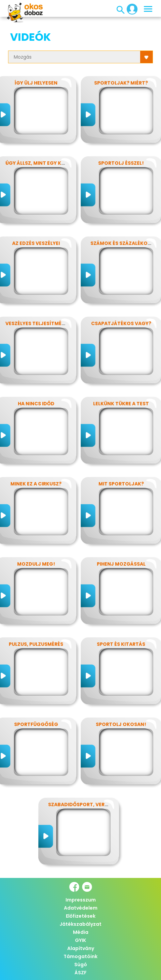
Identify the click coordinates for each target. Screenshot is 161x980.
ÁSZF (81, 973)
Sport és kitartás (121, 644)
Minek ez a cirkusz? (36, 484)
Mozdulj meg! (36, 564)
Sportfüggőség (36, 724)
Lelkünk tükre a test (121, 404)
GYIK (80, 940)
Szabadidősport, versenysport (91, 804)
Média (81, 932)
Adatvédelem (81, 908)
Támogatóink (80, 956)
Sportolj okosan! (121, 724)
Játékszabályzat (80, 924)
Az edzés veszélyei (36, 243)
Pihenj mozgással (121, 564)
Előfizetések (81, 916)
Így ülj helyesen (36, 83)
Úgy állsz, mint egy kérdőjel (44, 163)
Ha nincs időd (36, 404)
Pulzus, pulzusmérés (36, 644)
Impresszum (81, 900)
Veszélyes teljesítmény (37, 323)
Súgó (81, 965)
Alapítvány (81, 948)
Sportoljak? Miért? (121, 83)
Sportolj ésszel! (121, 163)
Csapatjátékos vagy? (121, 323)
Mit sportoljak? (121, 484)
